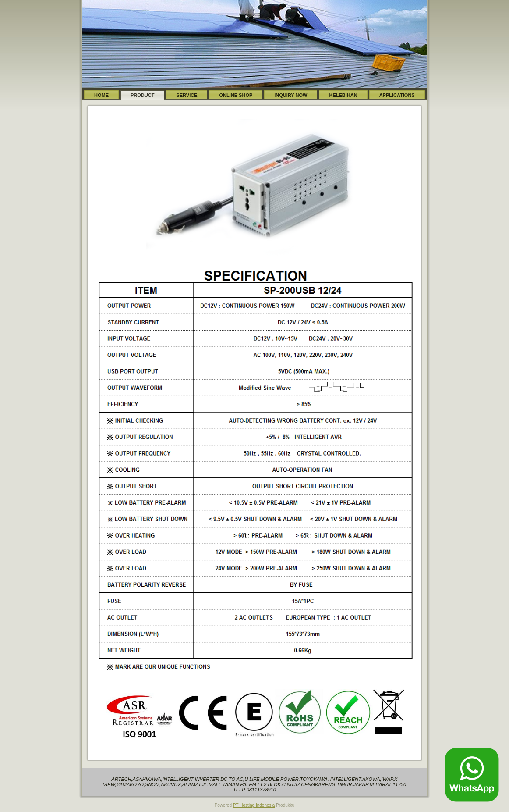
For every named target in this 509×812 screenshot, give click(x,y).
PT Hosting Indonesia (254, 805)
